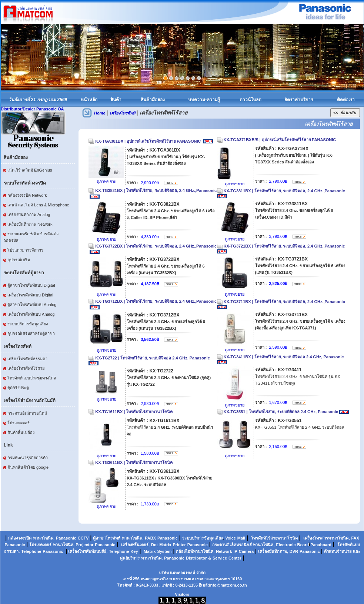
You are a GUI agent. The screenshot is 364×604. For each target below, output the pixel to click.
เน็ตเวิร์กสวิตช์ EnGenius (30, 170)
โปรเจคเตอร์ (19, 423)
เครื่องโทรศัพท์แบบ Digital (30, 295)
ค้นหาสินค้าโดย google (28, 467)
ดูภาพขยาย (106, 182)
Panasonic (66, 538)
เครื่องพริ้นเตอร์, (135, 545)
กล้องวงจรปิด (20, 538)
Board (303, 545)
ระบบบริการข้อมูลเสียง (28, 324)
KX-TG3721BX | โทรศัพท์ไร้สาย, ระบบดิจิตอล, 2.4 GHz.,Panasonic (285, 246)
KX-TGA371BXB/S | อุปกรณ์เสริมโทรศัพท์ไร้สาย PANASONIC (280, 140)
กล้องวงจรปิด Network (27, 195)
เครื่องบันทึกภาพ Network (30, 224)
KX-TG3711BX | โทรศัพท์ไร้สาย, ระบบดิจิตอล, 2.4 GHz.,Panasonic (285, 302)
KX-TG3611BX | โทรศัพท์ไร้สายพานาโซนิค (134, 462)
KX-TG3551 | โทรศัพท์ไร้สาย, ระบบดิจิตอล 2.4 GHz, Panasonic (281, 412)
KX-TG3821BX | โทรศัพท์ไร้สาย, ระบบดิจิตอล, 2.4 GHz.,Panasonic (156, 190)
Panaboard (321, 545)
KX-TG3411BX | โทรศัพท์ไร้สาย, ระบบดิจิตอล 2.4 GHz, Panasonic (284, 357)
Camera (246, 551)
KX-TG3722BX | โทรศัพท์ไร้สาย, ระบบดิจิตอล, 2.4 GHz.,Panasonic (156, 246)
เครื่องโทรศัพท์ (122, 113)
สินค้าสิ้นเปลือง (21, 432)
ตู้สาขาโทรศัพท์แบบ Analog (32, 305)
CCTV (83, 538)
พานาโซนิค (132, 538)
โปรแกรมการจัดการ (25, 250)
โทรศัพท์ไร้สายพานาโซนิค (274, 538)
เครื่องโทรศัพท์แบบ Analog (31, 314)
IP (236, 551)
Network (224, 551)
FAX (355, 538)
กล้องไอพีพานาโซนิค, (195, 551)
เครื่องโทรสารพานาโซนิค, (326, 538)
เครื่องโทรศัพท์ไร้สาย (26, 368)
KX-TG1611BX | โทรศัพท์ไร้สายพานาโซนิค (134, 412)
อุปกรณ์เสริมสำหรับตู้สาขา (31, 333)
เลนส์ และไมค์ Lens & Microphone (38, 205)
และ (357, 551)
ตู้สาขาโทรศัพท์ (107, 538)
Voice (231, 538)
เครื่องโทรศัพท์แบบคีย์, (87, 551)
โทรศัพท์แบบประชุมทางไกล (32, 378)
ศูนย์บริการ (130, 558)
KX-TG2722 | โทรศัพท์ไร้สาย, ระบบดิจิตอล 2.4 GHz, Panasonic (153, 358)
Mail (241, 538)
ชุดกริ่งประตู (18, 388)
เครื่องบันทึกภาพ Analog (29, 215)
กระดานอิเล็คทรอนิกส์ (232, 545)
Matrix (165, 545)
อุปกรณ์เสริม (19, 260)
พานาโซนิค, (44, 538)
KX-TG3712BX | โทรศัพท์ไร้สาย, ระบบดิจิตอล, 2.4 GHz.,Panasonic (156, 301)
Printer (179, 545)
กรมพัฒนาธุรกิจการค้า (28, 458)
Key (134, 551)
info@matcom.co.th (228, 585)
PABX (150, 538)
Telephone (31, 551)
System (164, 551)
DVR (294, 551)
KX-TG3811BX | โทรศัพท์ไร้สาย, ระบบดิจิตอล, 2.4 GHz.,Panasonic (285, 191)
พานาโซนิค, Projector (73, 545)
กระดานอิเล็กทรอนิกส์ (27, 413)
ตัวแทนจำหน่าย (338, 551)
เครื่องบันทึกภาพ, (273, 551)
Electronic (286, 545)
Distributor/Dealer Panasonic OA (32, 109)
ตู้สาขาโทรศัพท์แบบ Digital (31, 285)
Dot (154, 545)
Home (100, 113)
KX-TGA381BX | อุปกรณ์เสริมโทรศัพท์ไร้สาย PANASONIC (148, 141)
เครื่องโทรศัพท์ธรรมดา (27, 359)
